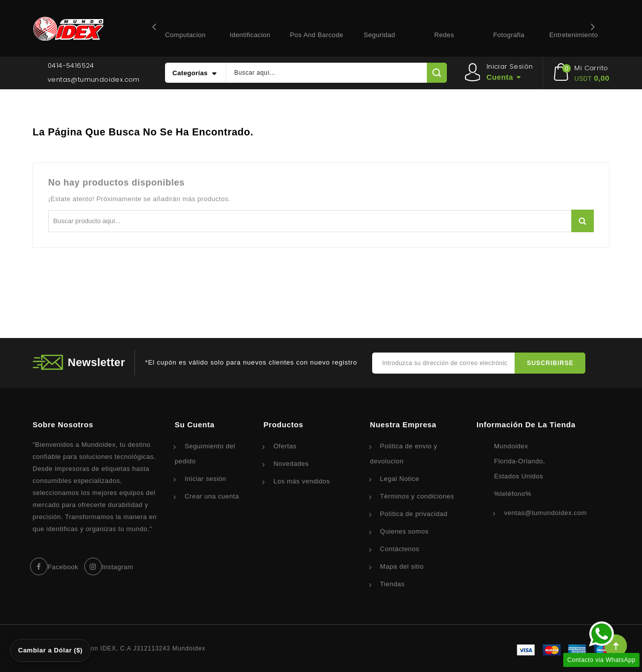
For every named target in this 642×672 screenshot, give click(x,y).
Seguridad (379, 35)
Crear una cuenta (212, 496)
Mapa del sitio (402, 566)
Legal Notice (400, 479)
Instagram (117, 567)
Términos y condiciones (417, 496)
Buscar (583, 221)
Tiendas (392, 584)
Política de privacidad (414, 514)
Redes (444, 35)
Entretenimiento (574, 35)
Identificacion (250, 35)
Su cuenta (195, 425)
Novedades (291, 464)
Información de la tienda (526, 425)
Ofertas (285, 446)
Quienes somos (405, 531)
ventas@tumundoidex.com (94, 79)
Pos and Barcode (316, 35)
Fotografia (509, 35)
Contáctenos (400, 549)
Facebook (63, 567)
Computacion (185, 35)
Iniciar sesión (205, 479)
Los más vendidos (302, 481)
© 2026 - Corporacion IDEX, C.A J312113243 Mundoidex (119, 648)
